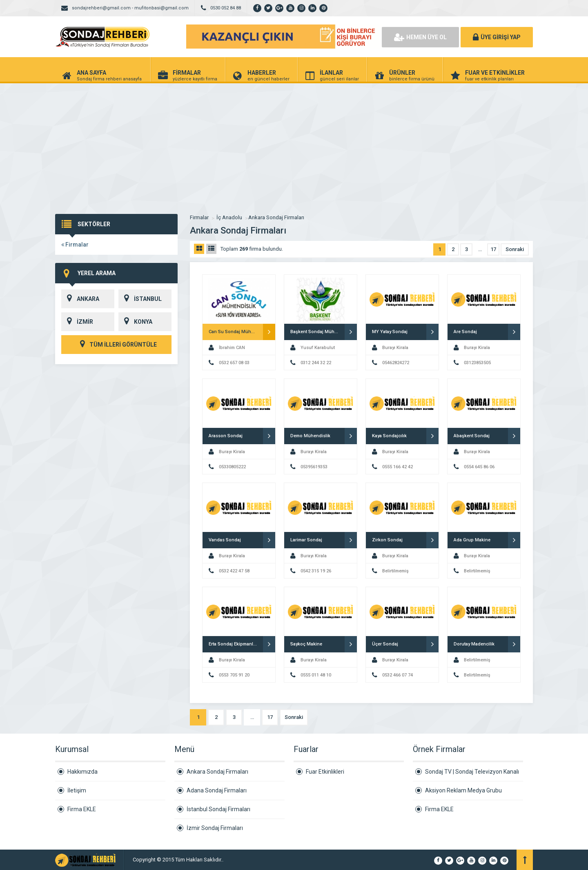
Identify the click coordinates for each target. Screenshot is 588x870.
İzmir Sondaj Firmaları (215, 828)
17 (493, 249)
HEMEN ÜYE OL (420, 37)
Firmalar (75, 245)
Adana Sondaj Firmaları (217, 790)
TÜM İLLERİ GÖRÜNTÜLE (116, 345)
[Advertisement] (294, 145)
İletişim (77, 790)
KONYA (135, 322)
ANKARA (80, 299)
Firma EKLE (82, 809)
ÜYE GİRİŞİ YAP (497, 37)
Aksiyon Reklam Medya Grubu (463, 790)
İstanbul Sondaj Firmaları (218, 809)
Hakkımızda (82, 772)
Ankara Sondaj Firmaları (276, 217)
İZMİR (77, 322)
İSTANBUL (140, 299)
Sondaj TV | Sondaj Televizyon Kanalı (472, 772)
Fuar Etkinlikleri (325, 772)
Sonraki (515, 249)
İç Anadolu (229, 217)
